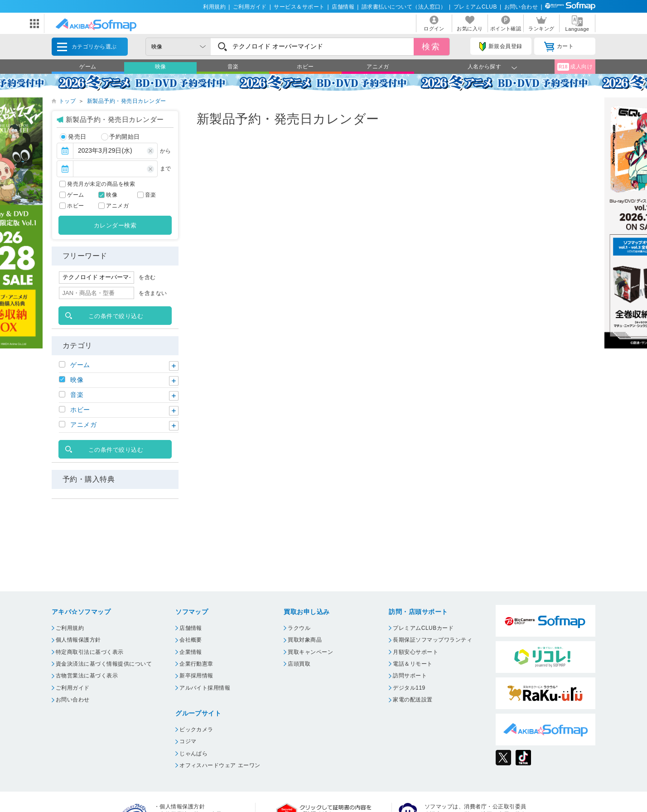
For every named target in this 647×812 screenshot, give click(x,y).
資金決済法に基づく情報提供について (104, 664)
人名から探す (485, 67)
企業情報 (191, 652)
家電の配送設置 (413, 700)
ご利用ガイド (250, 7)
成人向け (575, 67)
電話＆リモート (413, 664)
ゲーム (88, 67)
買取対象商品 (305, 640)
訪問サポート (410, 676)
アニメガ (378, 67)
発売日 (73, 137)
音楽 (233, 67)
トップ (67, 101)
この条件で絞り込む (116, 316)
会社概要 (191, 640)
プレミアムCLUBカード (423, 628)
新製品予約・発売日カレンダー (127, 101)
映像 (161, 67)
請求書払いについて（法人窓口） (404, 7)
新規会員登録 (501, 47)
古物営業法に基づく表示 (87, 676)
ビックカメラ (196, 730)
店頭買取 (299, 664)
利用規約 (214, 7)
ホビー (305, 67)
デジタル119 (409, 688)
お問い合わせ (521, 7)
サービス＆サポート (299, 7)
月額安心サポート (415, 652)
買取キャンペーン (310, 652)
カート (559, 47)
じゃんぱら (193, 754)
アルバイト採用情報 (205, 688)
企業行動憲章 (196, 664)
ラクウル (299, 628)
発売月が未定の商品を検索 (101, 184)
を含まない (153, 293)
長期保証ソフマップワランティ (432, 640)
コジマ (188, 741)
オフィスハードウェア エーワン (220, 765)
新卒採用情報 (196, 676)
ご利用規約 (70, 628)
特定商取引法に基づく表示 (90, 652)
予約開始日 (121, 137)
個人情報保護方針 (78, 640)
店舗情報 (343, 7)
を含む (147, 277)
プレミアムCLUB (475, 7)
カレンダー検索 (115, 225)
